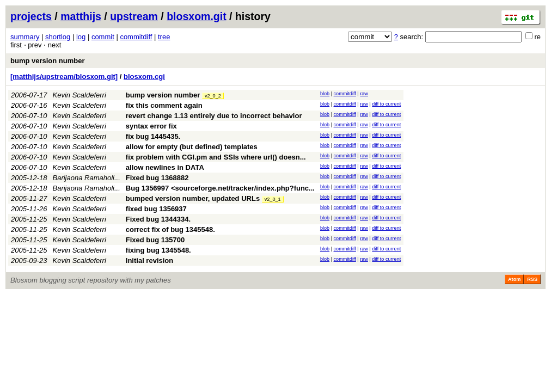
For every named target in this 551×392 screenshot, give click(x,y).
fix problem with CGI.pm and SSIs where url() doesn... (216, 157)
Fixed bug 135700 (155, 240)
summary (25, 37)
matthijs (81, 16)
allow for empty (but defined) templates (192, 147)
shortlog (58, 37)
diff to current (386, 104)
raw (364, 94)
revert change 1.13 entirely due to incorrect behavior (214, 116)
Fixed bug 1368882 (157, 178)
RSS (532, 279)
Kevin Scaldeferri (79, 95)
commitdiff (136, 37)
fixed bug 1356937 (156, 209)
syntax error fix (151, 126)
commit (103, 37)
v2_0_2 (213, 96)
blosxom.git (196, 16)
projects (31, 16)
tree (164, 37)
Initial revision (149, 261)
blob (325, 94)
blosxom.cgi (144, 76)
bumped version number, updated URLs (193, 198)
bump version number (48, 61)
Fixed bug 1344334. (158, 219)
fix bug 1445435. (153, 136)
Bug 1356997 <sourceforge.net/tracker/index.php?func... (220, 188)
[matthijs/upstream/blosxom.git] (64, 76)
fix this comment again (164, 105)
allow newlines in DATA (165, 167)
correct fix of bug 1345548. (170, 229)
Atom (514, 279)
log (81, 37)
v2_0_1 (273, 199)
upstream (134, 16)
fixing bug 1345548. (158, 250)
